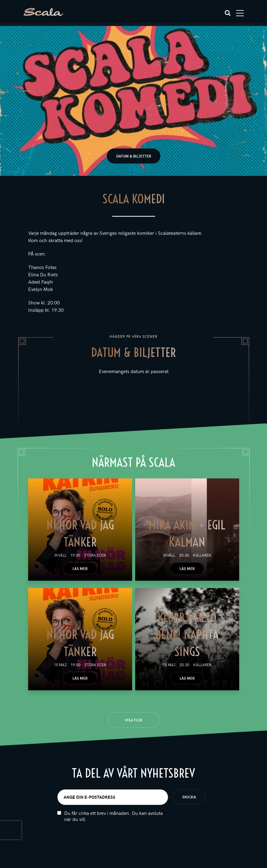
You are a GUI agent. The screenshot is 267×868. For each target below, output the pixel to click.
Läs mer (80, 568)
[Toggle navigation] (240, 13)
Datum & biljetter (134, 156)
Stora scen (95, 555)
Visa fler (133, 720)
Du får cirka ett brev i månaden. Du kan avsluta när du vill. (113, 816)
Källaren (202, 555)
